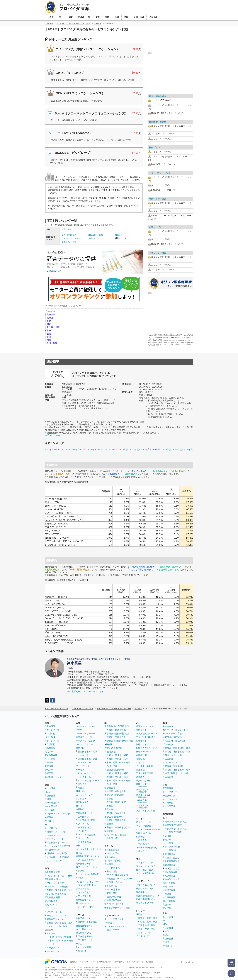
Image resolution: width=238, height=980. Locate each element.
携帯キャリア (169, 726)
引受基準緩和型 (172, 861)
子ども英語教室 (112, 850)
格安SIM (169, 741)
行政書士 (111, 879)
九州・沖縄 (52, 343)
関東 (49, 324)
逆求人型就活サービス (147, 733)
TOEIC (110, 875)
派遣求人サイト (144, 777)
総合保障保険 (169, 897)
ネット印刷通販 (144, 826)
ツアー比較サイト (84, 940)
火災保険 (49, 752)
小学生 (127, 827)
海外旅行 (93, 922)
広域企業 (51, 315)
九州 (70, 890)
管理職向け (144, 844)
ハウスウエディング (146, 885)
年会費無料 (52, 842)
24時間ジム (110, 923)
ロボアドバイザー (53, 861)
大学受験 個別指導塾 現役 (117, 733)
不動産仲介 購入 (52, 879)
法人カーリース (144, 822)
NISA (47, 792)
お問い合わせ (119, 962)
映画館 (139, 914)
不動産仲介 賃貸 (52, 897)
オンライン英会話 (113, 861)
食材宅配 (80, 748)
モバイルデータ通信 (172, 733)
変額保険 (167, 905)
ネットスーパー (83, 762)
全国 (153, 929)
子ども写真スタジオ (85, 860)
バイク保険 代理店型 (172, 832)
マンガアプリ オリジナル (88, 882)
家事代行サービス (84, 737)
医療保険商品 (169, 854)
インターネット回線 (172, 762)
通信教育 (109, 824)
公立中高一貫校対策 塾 (115, 802)
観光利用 (82, 951)
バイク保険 (50, 737)
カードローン (51, 828)
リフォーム (50, 908)
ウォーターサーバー (85, 726)
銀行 (49, 799)
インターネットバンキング (57, 814)
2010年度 (167, 449)
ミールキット (82, 755)
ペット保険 (50, 759)
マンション (52, 876)
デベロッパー (53, 951)
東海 (49, 330)
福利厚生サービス (84, 900)
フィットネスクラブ (114, 919)
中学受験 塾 (110, 788)
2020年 (57, 449)
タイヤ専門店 (169, 806)
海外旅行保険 (51, 755)
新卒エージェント (145, 796)
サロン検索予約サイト (147, 873)
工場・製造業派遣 (145, 773)
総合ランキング (68, 229)
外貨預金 (49, 817)
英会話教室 (110, 857)
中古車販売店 (82, 817)
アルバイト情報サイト (147, 737)
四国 (49, 340)
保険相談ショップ (53, 777)
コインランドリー (84, 744)
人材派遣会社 (143, 806)
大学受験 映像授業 (113, 748)
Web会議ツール (144, 833)
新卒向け (143, 851)
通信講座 (109, 864)
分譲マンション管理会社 (56, 886)
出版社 (81, 878)
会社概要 (74, 962)
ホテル (79, 944)
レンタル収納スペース (89, 781)
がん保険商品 (169, 876)
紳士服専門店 (169, 796)
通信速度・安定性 (96, 235)
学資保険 (49, 773)
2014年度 (123, 449)
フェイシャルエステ (146, 866)
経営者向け (144, 840)
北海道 (50, 318)
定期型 (176, 858)
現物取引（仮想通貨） (57, 853)
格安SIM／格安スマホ (173, 737)
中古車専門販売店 (87, 820)
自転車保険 (50, 748)
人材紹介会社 (143, 801)
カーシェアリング (84, 795)
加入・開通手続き (69, 235)
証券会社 (51, 796)
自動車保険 (50, 726)
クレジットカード (53, 835)
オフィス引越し (83, 889)
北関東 (59, 937)
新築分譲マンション (54, 919)
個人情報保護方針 (104, 962)
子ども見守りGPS (85, 907)
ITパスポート (121, 882)
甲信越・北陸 (53, 327)
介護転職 (140, 759)
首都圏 (50, 890)
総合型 (81, 871)
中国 (49, 337)
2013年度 (134, 449)
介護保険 (167, 894)
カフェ (79, 853)
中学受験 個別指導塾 (114, 795)
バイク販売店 (82, 831)
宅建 (109, 871)
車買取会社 (81, 809)
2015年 (100, 449)
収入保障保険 (171, 872)
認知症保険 (168, 886)
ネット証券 (50, 788)
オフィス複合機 (83, 896)
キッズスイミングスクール (116, 926)
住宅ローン (50, 821)
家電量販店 (168, 788)
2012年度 (145, 449)
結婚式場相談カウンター (148, 896)
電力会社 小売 (83, 903)
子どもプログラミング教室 (117, 908)
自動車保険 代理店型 (172, 825)
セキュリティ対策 (69, 242)
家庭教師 (109, 831)
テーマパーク (143, 936)
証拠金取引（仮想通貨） (58, 857)
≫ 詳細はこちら (52, 435)
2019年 (65, 449)
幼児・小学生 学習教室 (115, 835)
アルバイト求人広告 (146, 811)
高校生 (110, 827)
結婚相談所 (141, 892)
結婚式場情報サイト (146, 899)
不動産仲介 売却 (52, 872)
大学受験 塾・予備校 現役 (117, 726)
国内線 (81, 936)
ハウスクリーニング (85, 741)
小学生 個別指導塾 (113, 817)
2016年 (91, 449)
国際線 (90, 936)
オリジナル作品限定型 (89, 874)
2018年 (74, 449)
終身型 (168, 858)
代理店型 (51, 733)
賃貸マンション (52, 905)
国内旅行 (82, 922)
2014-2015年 (111, 449)
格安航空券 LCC (84, 933)
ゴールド (64, 842)
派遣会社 (140, 770)
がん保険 (49, 770)
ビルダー (51, 933)
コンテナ (82, 784)
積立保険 (167, 908)
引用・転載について (135, 962)
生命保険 (49, 762)
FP (108, 868)
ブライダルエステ (145, 863)
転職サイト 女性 (144, 744)
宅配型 (81, 788)
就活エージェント (145, 726)
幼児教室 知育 (111, 838)
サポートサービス (96, 238)
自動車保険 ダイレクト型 (175, 822)
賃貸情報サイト (52, 901)
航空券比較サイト (84, 926)
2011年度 (156, 449)
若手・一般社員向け (148, 847)
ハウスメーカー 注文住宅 (56, 926)
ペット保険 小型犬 (171, 847)
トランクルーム (83, 777)
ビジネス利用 (84, 947)
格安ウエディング (145, 888)
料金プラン (120, 235)
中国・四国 (68, 941)
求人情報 (149, 962)
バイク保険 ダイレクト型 (175, 829)
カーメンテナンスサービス (89, 849)
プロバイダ (168, 744)
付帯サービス (155, 227)
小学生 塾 (109, 809)
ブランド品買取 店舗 (86, 885)
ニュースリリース (87, 962)
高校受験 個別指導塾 (114, 770)
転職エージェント (145, 752)
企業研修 (140, 837)
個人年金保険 (169, 901)
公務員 (110, 882)
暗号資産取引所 (52, 850)
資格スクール (111, 886)
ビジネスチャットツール (148, 829)
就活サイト (141, 730)
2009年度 (177, 449)
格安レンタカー (83, 802)
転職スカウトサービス (147, 748)
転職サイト (141, 741)
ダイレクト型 (53, 730)
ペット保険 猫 (169, 850)
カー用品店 (168, 803)
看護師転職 (141, 755)
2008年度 (188, 449)
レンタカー (81, 799)
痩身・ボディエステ (146, 870)
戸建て (63, 876)
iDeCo (166, 935)
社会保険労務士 (122, 875)
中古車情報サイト (84, 813)
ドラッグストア (170, 792)
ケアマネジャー (125, 879)
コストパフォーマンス (71, 238)
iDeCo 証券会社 (52, 806)
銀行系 (50, 832)
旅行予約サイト (83, 918)
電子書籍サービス (84, 864)
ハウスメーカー (54, 948)
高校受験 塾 (110, 752)
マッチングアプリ (145, 903)
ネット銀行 (50, 810)
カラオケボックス (145, 932)
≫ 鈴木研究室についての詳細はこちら (85, 691)
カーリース (81, 806)
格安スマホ (180, 741)
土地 (70, 876)
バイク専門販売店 (87, 835)
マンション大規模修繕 (55, 894)
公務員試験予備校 (113, 900)
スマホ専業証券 (52, 803)
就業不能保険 (169, 883)
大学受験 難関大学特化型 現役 (119, 741)
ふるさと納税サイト (85, 773)
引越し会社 (81, 791)
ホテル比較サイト (84, 929)
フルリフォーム (54, 912)
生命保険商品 (169, 865)
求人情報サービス (145, 781)
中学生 (118, 827)
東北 (49, 321)
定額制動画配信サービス (88, 856)
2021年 (48, 449)
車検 (78, 846)
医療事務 (116, 868)
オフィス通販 (82, 892)
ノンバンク (61, 832)
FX (46, 824)
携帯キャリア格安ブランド (175, 730)
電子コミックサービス (87, 867)
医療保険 (49, 766)
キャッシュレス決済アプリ (57, 846)
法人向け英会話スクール (116, 904)
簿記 (115, 871)
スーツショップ (170, 799)
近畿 (49, 334)
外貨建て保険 (169, 890)
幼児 (109, 853)
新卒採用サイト (144, 790)
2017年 (82, 449)
